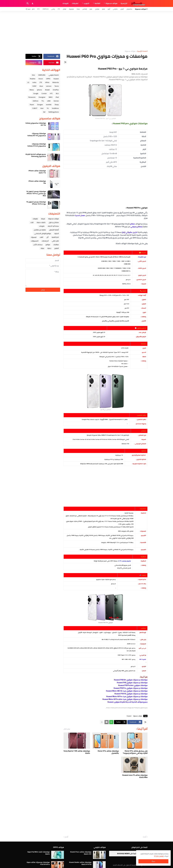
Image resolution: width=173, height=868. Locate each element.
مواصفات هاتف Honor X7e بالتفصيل (108, 752)
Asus (41, 86)
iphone (39, 90)
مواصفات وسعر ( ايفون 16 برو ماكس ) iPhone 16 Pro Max (36, 194)
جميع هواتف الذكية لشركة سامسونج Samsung (36, 155)
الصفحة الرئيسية (142, 51)
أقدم (67, 837)
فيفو (104, 9)
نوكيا (78, 9)
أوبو (109, 9)
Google (36, 93)
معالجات (56, 245)
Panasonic (32, 97)
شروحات (65, 3)
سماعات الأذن (38, 245)
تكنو (33, 9)
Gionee (56, 101)
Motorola (56, 82)
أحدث (144, 837)
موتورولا (71, 9)
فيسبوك (34, 237)
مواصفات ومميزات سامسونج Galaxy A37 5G (37, 134)
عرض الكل (67, 729)
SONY (34, 86)
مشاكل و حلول (54, 222)
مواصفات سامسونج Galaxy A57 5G (36, 124)
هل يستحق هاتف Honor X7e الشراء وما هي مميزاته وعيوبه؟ (135, 752)
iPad (57, 97)
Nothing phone (54, 112)
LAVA (49, 101)
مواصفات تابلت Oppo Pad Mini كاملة (39, 853)
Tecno (57, 86)
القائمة (97, 3)
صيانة (42, 248)
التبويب (86, 3)
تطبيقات (75, 3)
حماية (49, 248)
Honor (41, 79)
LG (28, 82)
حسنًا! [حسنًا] (153, 861)
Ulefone (36, 101)
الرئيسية (124, 3)
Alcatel (47, 90)
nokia (34, 82)
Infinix (47, 82)
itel (44, 112)
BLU (57, 93)
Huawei (129, 716)
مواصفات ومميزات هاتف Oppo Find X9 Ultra (38, 863)
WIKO (51, 97)
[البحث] (28, 3)
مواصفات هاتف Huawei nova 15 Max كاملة (135, 776)
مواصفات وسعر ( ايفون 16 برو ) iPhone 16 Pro (36, 203)
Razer (32, 105)
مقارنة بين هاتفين (40, 230)
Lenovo (49, 86)
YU (48, 108)
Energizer (42, 97)
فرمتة (43, 219)
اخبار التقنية (55, 237)
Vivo (33, 75)
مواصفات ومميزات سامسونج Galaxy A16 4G (37, 145)
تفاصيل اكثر (160, 856)
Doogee (40, 105)
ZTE (59, 9)
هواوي (97, 9)
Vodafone (55, 108)
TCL (43, 101)
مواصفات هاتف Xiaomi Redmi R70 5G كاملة (80, 863)
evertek (49, 105)
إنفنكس (85, 9)
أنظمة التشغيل (54, 230)
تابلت (32, 222)
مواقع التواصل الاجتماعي (43, 233)
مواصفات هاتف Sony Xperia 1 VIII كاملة (77, 752)
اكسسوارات (35, 241)
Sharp (57, 105)
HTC (39, 9)
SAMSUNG (42, 75)
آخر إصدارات (45, 241)
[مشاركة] (65, 62)
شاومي (115, 9)
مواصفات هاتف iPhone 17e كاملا (37, 172)
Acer (42, 108)
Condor (44, 93)
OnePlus (45, 9)
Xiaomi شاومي (54, 75)
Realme (33, 79)
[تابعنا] (29, 9)
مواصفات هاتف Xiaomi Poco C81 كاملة (81, 853)
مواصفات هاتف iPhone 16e (37, 182)
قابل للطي (55, 241)
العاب (41, 237)
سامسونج (129, 9)
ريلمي (53, 9)
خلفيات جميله (41, 222)
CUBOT (35, 108)
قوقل (64, 9)
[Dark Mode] (33, 3)
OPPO (48, 79)
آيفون (122, 9)
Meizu (32, 90)
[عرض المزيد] (102, 722)
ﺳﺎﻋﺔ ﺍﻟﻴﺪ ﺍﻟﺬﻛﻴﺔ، (53, 226)
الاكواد (56, 233)
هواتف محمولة (111, 3)
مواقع (48, 245)
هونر (91, 9)
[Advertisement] (86, 31)
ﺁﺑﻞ (47, 237)
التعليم (57, 248)
